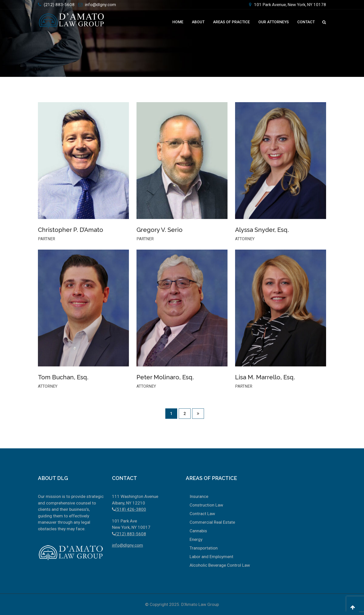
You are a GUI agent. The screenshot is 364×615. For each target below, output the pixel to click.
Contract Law (202, 514)
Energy (196, 539)
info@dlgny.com (100, 5)
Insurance (199, 496)
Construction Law (206, 505)
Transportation (204, 548)
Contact (306, 22)
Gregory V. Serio (160, 230)
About (198, 22)
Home (178, 22)
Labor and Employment (211, 557)
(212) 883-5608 (59, 5)
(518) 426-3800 (131, 509)
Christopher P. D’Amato (71, 230)
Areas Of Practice (231, 22)
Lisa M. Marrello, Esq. (265, 377)
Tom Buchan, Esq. (63, 377)
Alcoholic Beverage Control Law (220, 565)
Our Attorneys (274, 22)
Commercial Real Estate (212, 522)
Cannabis (198, 531)
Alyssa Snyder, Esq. (262, 230)
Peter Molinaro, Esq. (165, 377)
